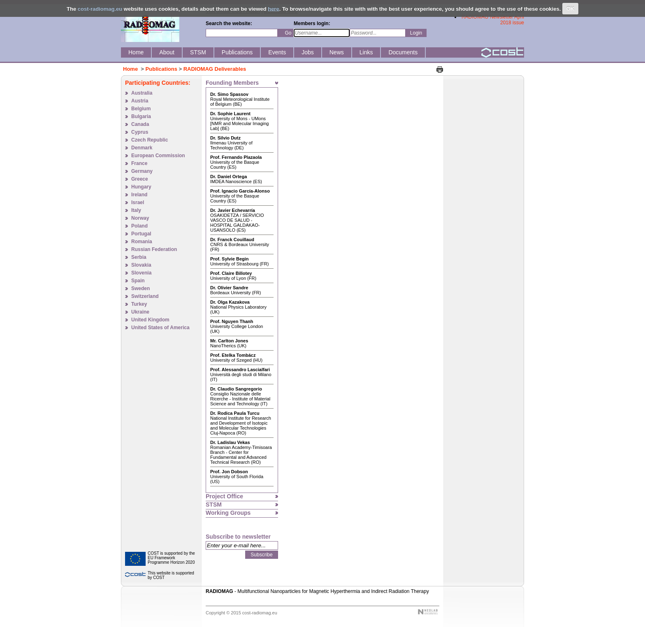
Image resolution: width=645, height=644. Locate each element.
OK (571, 8)
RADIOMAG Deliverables (215, 69)
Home (130, 69)
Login (416, 33)
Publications (161, 69)
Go (288, 33)
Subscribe (261, 555)
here (273, 8)
